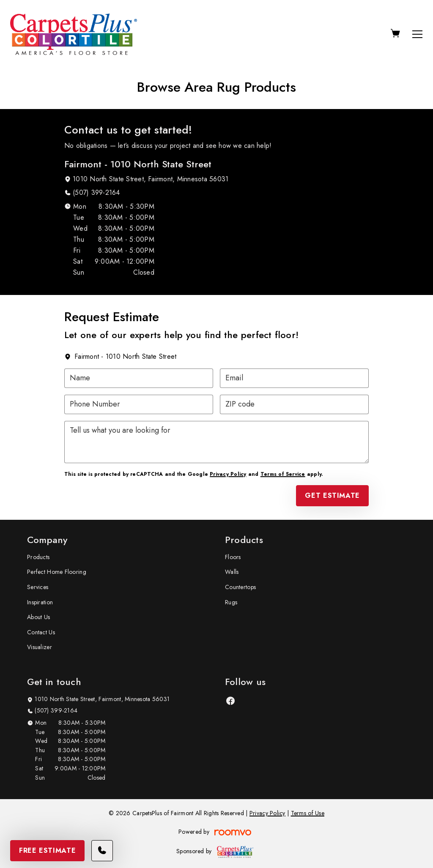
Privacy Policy (228, 474)
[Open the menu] (417, 34)
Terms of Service (283, 474)
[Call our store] (102, 851)
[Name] (139, 378)
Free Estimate (47, 850)
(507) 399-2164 (96, 192)
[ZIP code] (294, 404)
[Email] (294, 378)
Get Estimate (332, 495)
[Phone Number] (139, 404)
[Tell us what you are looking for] (216, 442)
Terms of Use (308, 813)
